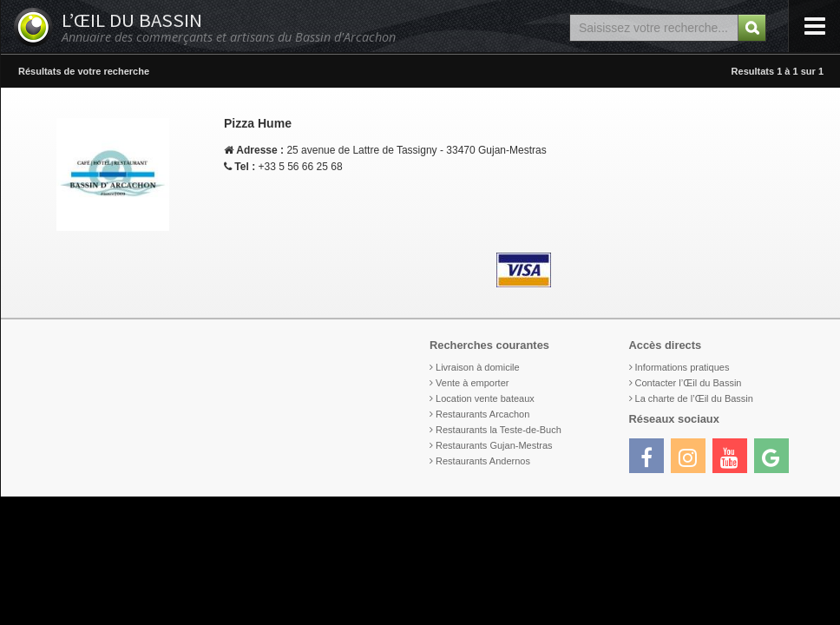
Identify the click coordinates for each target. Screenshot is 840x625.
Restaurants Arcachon (482, 414)
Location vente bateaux (485, 398)
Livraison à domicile (478, 367)
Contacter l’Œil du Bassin (689, 383)
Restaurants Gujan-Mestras (494, 445)
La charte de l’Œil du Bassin (694, 398)
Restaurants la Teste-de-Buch (499, 430)
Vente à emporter (472, 383)
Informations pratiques (682, 367)
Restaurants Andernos (483, 461)
